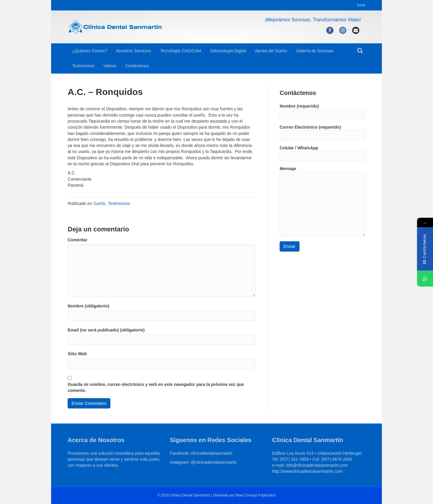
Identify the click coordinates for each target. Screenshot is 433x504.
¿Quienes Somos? (90, 51)
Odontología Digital (228, 51)
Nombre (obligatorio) (88, 306)
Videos (110, 66)
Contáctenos (137, 66)
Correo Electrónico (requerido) (322, 133)
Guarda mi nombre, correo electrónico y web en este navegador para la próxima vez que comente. (156, 387)
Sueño (99, 203)
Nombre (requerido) (322, 111)
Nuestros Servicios (134, 51)
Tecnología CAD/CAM (181, 51)
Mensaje (322, 201)
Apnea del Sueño (271, 51)
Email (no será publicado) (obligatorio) (106, 330)
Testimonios (83, 66)
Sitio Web (77, 354)
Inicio (361, 5)
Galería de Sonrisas (315, 51)
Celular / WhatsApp (322, 153)
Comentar (77, 240)
